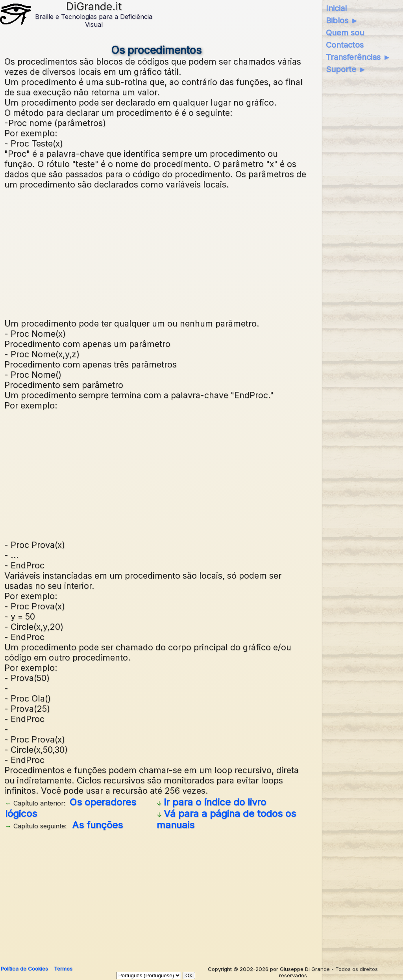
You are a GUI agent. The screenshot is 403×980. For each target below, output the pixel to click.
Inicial (336, 8)
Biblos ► (342, 20)
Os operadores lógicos (71, 808)
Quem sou (345, 33)
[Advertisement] (156, 253)
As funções (97, 825)
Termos (63, 969)
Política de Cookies (24, 969)
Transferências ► (358, 57)
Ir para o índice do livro (215, 802)
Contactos (345, 45)
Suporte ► (346, 69)
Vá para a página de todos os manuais (226, 819)
